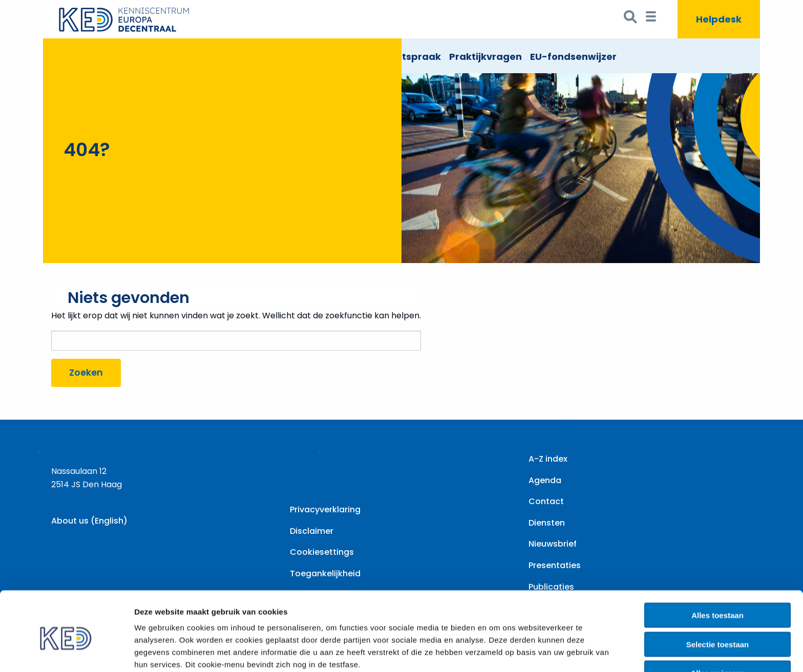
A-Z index (548, 459)
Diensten (547, 523)
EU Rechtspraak (403, 57)
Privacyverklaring (325, 510)
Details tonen (553, 652)
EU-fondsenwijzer (573, 57)
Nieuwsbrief (553, 544)
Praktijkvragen (485, 57)
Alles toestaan (717, 569)
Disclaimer (312, 531)
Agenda (545, 480)
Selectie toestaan (718, 599)
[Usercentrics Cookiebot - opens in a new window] (66, 652)
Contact (546, 501)
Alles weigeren (717, 627)
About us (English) (89, 521)
